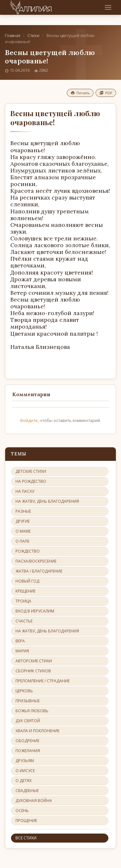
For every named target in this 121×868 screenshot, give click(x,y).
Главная (13, 36)
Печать (80, 93)
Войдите (29, 420)
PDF (106, 93)
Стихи (33, 36)
